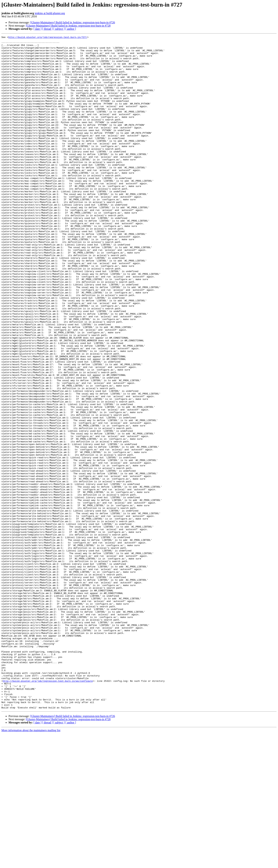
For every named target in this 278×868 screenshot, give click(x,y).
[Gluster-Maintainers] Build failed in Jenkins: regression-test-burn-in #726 (73, 22)
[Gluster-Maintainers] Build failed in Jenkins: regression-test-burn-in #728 (68, 26)
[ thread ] (47, 29)
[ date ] (37, 29)
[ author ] (71, 29)
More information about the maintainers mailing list (31, 865)
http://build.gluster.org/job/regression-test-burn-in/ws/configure (48, 810)
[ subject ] (59, 29)
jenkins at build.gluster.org (50, 13)
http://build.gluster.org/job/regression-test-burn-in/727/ (48, 38)
